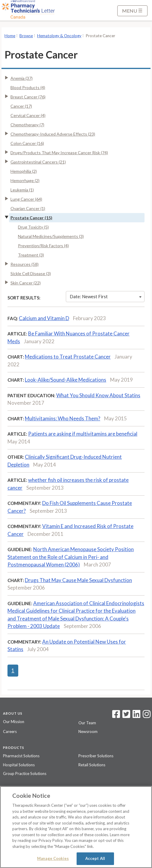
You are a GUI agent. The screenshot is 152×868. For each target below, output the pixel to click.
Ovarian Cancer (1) (28, 208)
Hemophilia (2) (24, 171)
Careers (10, 731)
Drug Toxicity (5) (33, 227)
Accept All (95, 858)
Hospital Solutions (19, 765)
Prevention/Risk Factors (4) (43, 246)
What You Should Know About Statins (98, 395)
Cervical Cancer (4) (28, 115)
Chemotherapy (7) (27, 125)
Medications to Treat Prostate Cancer (68, 357)
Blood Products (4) (28, 87)
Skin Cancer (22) (26, 283)
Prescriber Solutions (96, 756)
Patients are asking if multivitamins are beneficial (83, 434)
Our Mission (14, 722)
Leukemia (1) (22, 190)
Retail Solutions (92, 765)
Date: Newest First (106, 296)
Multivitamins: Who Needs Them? (63, 418)
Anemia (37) (22, 78)
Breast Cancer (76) (28, 97)
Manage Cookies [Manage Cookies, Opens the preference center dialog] (53, 858)
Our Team (87, 723)
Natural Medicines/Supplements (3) (51, 236)
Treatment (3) (31, 255)
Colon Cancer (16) (27, 143)
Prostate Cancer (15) (31, 218)
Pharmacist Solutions (21, 756)
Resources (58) (25, 264)
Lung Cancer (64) (26, 199)
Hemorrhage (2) (25, 180)
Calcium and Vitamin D (44, 318)
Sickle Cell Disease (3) (31, 273)
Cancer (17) (21, 106)
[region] (76, 827)
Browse (26, 36)
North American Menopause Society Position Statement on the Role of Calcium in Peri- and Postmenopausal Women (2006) (71, 557)
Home (10, 36)
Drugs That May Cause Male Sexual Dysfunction (78, 580)
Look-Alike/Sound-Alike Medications (66, 380)
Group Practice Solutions (25, 773)
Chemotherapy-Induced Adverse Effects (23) (53, 134)
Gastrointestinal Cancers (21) (38, 162)
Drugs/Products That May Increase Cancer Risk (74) (59, 153)
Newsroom (88, 731)
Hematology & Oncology (59, 36)
